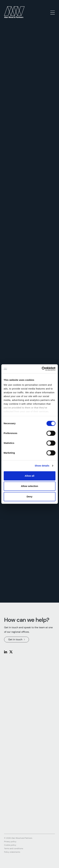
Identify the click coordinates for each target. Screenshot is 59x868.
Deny (29, 497)
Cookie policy (10, 845)
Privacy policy (10, 842)
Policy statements (12, 852)
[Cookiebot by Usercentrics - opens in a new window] (42, 369)
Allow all (29, 476)
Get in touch (16, 639)
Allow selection (29, 486)
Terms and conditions (14, 849)
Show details (42, 466)
